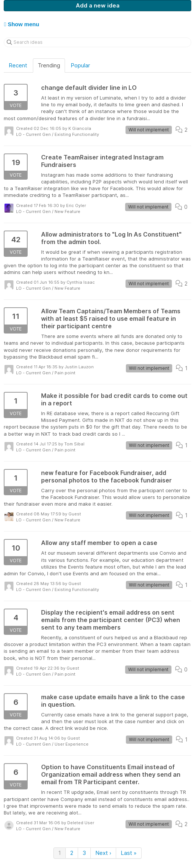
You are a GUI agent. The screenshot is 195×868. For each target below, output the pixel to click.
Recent (18, 65)
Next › (103, 853)
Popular (80, 65)
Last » (129, 853)
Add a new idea (98, 5)
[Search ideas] (97, 42)
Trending (49, 65)
